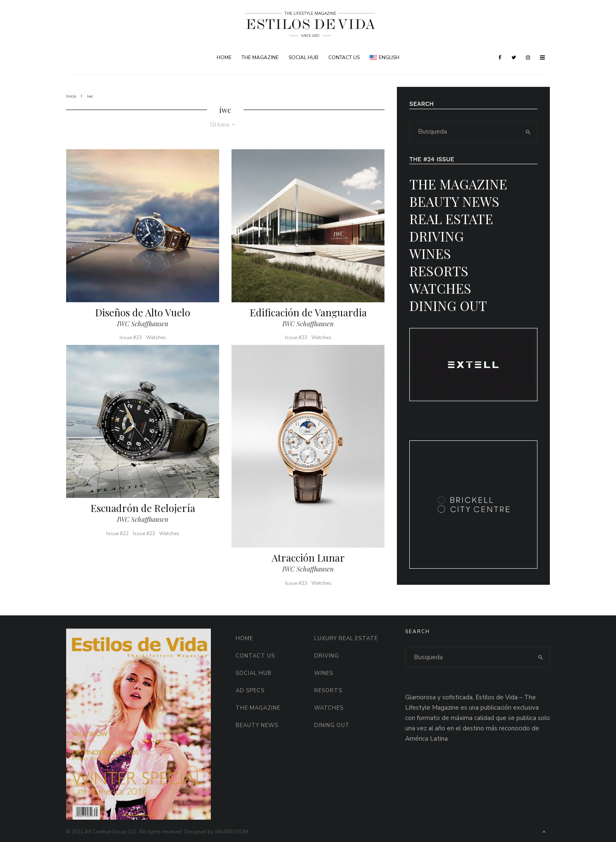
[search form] (465, 132)
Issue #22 (117, 536)
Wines (430, 253)
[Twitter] (514, 57)
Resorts (439, 271)
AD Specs (250, 691)
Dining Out (448, 305)
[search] (528, 132)
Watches (156, 337)
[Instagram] (528, 57)
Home (224, 57)
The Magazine (260, 57)
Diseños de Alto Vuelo (143, 312)
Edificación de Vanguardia (308, 312)
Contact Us (344, 57)
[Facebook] (500, 57)
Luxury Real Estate (346, 639)
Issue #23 (131, 337)
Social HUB (303, 57)
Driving (437, 236)
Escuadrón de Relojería (143, 511)
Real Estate (451, 219)
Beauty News (454, 201)
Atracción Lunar (308, 561)
